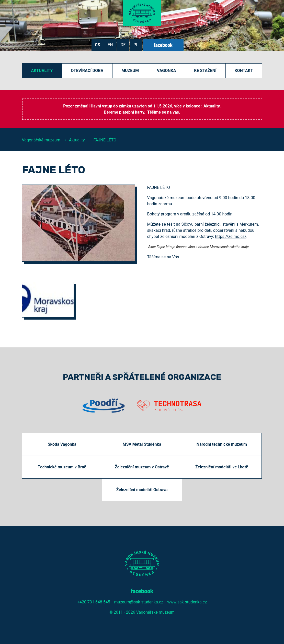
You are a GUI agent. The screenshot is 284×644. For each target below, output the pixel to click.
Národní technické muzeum (222, 444)
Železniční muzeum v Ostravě (142, 467)
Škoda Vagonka (62, 444)
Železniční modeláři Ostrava (142, 490)
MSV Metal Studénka (142, 444)
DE (123, 45)
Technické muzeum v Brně (62, 467)
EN (110, 45)
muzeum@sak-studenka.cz (139, 602)
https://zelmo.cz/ (231, 236)
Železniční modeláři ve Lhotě (222, 467)
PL (136, 45)
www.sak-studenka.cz (187, 602)
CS (97, 45)
